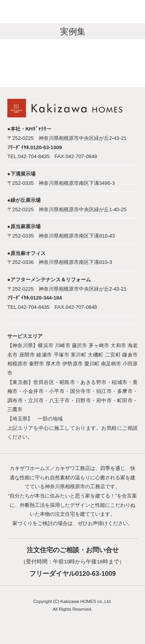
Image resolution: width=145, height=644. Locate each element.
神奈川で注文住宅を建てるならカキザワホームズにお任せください (48, 12)
